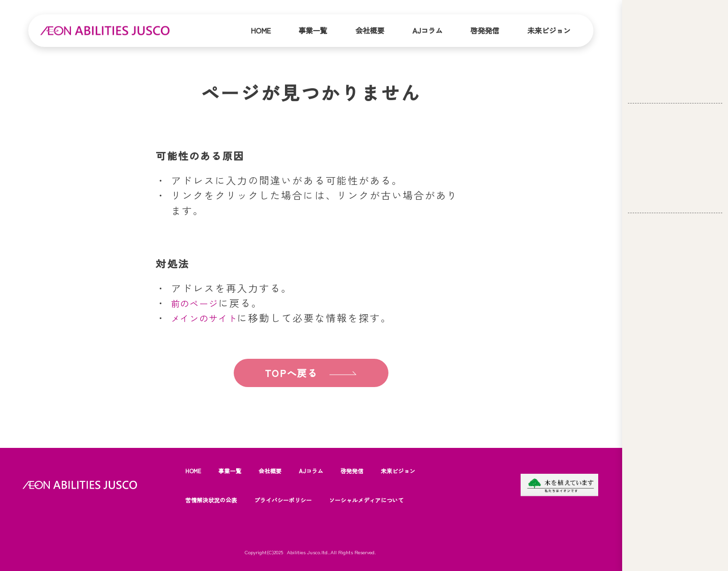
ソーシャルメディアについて (391, 500)
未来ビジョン (549, 30)
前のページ (199, 303)
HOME (194, 470)
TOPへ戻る (290, 373)
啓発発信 (485, 30)
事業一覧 (313, 30)
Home (261, 30)
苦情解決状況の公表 (216, 500)
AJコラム (427, 30)
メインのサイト (210, 318)
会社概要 (370, 30)
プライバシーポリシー (296, 500)
